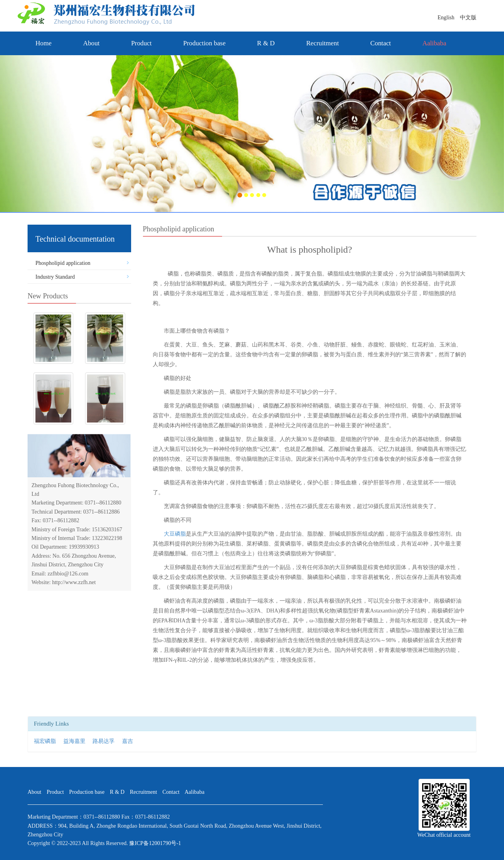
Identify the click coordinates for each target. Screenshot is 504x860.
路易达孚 (104, 741)
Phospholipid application (63, 263)
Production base (204, 43)
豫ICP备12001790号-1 (155, 843)
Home (44, 43)
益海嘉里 (74, 741)
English (449, 18)
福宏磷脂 (45, 741)
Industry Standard (55, 277)
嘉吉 (128, 741)
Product (141, 43)
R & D (266, 43)
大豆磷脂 (175, 534)
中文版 (468, 18)
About (91, 43)
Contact (381, 43)
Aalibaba (195, 792)
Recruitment (323, 43)
